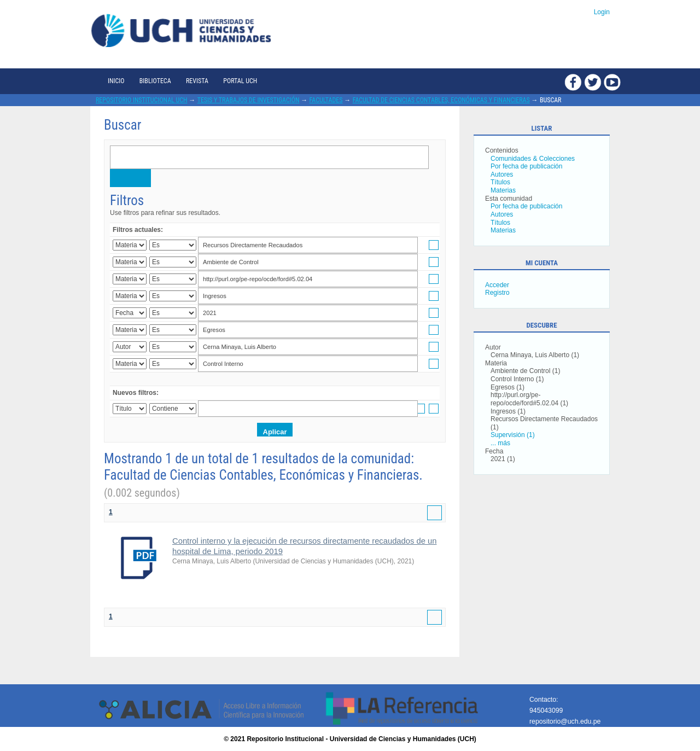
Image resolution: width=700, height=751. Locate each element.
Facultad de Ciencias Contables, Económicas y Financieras (441, 100)
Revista (197, 81)
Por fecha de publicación (526, 166)
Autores (502, 174)
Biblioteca (155, 81)
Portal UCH (240, 81)
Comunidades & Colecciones (533, 159)
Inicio (116, 81)
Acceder (497, 285)
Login (602, 12)
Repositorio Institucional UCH (142, 100)
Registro (497, 293)
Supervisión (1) (513, 435)
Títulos (500, 182)
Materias (503, 190)
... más (500, 443)
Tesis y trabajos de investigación (249, 100)
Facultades (326, 100)
